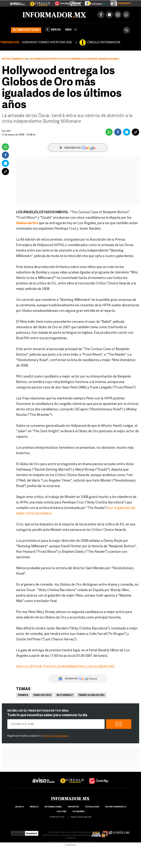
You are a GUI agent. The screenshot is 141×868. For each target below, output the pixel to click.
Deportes (73, 807)
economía (79, 812)
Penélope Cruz (42, 695)
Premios (23, 695)
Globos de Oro (27, 223)
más (71, 30)
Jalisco (19, 807)
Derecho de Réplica (75, 842)
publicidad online (81, 817)
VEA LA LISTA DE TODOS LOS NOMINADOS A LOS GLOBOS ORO (65, 667)
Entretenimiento (14, 59)
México (34, 807)
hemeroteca (57, 817)
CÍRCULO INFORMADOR (104, 43)
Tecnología (92, 807)
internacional (53, 807)
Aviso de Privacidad (55, 842)
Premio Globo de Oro (91, 695)
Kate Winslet (65, 695)
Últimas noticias (26, 30)
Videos (53, 29)
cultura (62, 812)
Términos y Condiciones (55, 736)
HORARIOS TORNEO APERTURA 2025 (47, 43)
